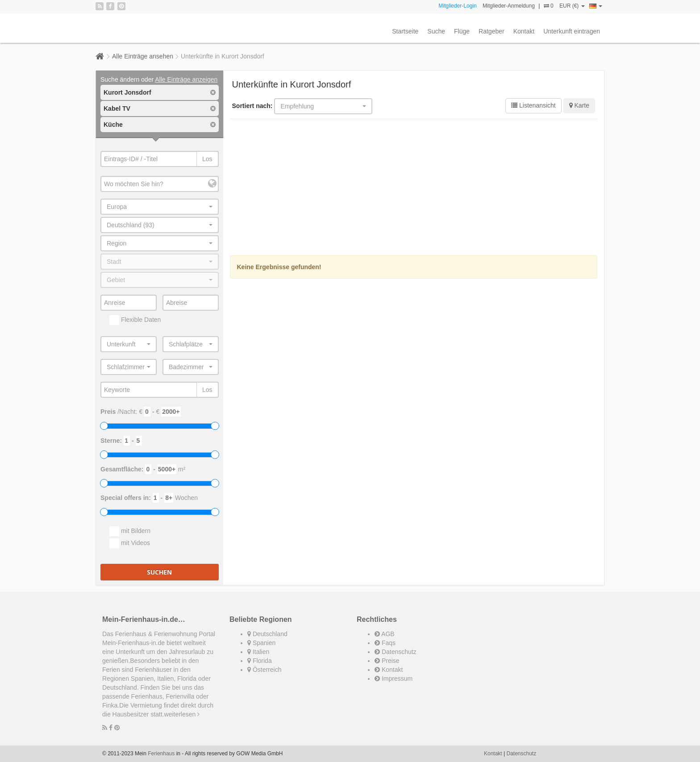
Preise (387, 661)
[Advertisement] (414, 188)
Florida (260, 661)
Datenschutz (396, 652)
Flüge (462, 31)
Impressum (394, 679)
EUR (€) (572, 6)
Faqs (385, 643)
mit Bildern (130, 531)
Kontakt (524, 31)
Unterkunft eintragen (572, 31)
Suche (436, 31)
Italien (258, 652)
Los (207, 159)
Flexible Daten (135, 320)
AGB (385, 634)
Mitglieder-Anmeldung (509, 6)
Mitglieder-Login (457, 6)
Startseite (405, 31)
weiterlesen (182, 714)
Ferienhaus (161, 754)
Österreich (264, 670)
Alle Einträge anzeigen (186, 79)
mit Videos (130, 543)
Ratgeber (492, 31)
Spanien (261, 643)
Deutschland (267, 634)
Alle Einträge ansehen (143, 56)
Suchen (159, 572)
